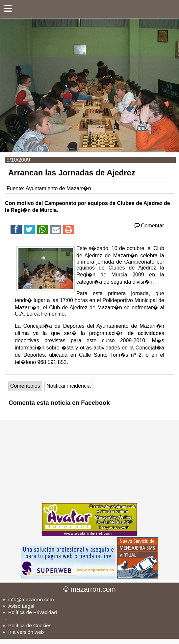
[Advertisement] (89, 461)
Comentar (149, 226)
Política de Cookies (30, 625)
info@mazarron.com (31, 599)
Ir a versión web (26, 632)
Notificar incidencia (68, 386)
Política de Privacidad (33, 612)
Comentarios (25, 386)
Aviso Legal (21, 606)
